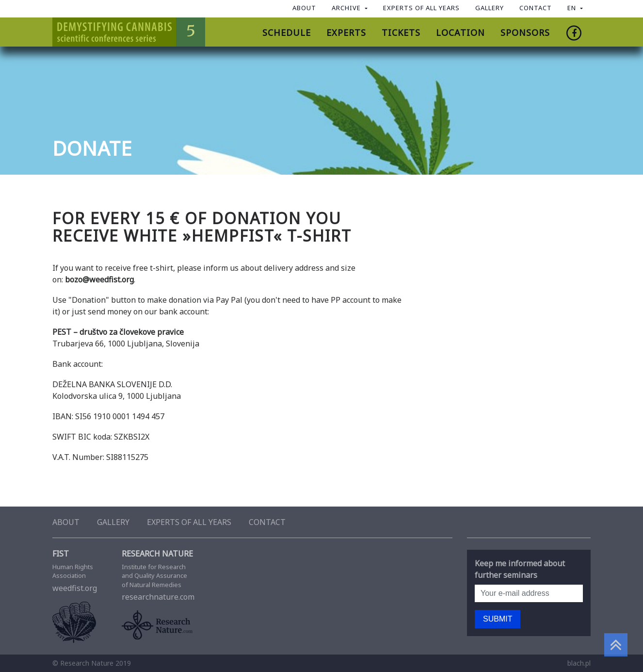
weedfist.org (80, 586)
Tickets (401, 33)
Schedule (287, 33)
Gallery (490, 8)
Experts (346, 33)
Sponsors (525, 33)
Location (460, 33)
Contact (536, 8)
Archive (347, 8)
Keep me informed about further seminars (520, 569)
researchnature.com (166, 588)
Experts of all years (421, 8)
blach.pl (579, 663)
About (304, 8)
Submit (498, 619)
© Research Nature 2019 (92, 663)
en (573, 8)
